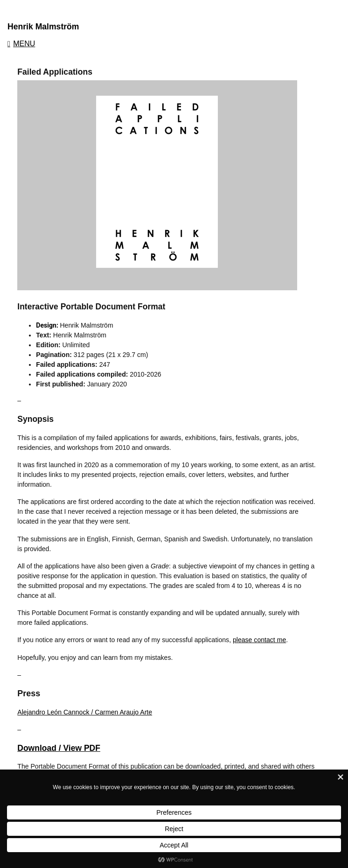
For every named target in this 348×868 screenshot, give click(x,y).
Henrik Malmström (43, 27)
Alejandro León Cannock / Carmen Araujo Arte (85, 712)
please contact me (259, 640)
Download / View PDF (59, 748)
